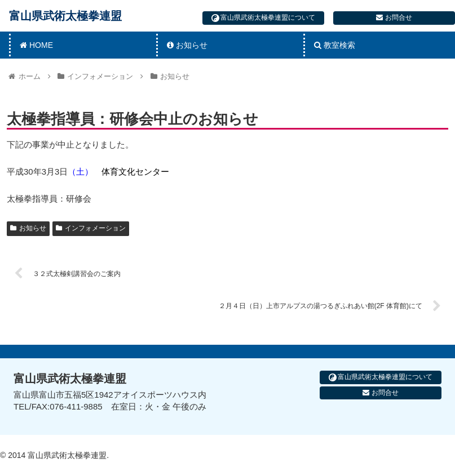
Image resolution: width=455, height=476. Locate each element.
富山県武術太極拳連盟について (263, 18)
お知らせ (28, 228)
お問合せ (394, 17)
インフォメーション (91, 228)
